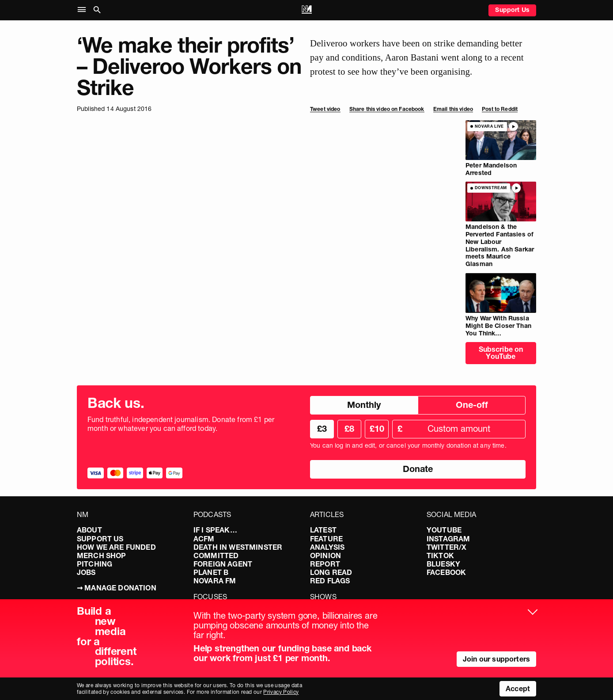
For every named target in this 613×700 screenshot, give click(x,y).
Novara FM (215, 581)
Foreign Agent (223, 564)
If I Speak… (215, 530)
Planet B (211, 572)
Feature (326, 539)
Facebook (446, 572)
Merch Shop (102, 555)
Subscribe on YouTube (501, 353)
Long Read (331, 572)
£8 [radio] (349, 429)
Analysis (327, 547)
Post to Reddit (500, 109)
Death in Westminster (238, 547)
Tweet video (325, 109)
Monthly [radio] (364, 405)
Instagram (448, 539)
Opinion (325, 555)
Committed (216, 555)
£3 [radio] (322, 429)
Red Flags (330, 581)
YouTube (444, 530)
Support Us (512, 10)
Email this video (453, 109)
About (89, 530)
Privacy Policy (281, 692)
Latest (323, 530)
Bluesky (443, 564)
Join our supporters (496, 659)
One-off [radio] (472, 405)
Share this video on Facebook (387, 109)
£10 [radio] (377, 429)
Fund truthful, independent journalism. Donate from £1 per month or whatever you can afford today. (181, 424)
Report (325, 564)
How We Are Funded (116, 547)
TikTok (440, 555)
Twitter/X (447, 547)
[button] (84, 10)
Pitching (95, 564)
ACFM (204, 539)
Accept (518, 689)
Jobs (86, 572)
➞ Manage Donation (117, 588)
